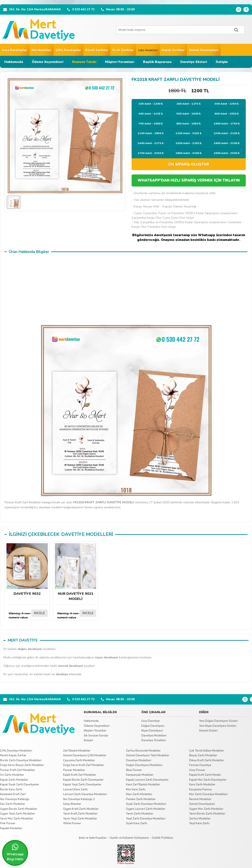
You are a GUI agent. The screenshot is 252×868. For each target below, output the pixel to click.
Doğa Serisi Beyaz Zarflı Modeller (22, 765)
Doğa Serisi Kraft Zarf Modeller (84, 765)
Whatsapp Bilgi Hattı (15, 852)
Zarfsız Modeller (200, 819)
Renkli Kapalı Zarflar (13, 755)
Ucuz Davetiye (151, 721)
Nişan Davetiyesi (152, 731)
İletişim (222, 62)
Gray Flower (197, 770)
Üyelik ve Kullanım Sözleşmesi (129, 838)
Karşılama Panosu (201, 790)
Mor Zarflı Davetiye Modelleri (208, 794)
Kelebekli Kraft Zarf (13, 794)
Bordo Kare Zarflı (11, 790)
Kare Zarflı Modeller (202, 785)
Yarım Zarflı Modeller (140, 814)
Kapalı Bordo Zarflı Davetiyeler (83, 780)
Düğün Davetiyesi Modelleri (144, 765)
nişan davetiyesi (106, 657)
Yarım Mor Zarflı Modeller (17, 819)
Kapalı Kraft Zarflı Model (205, 775)
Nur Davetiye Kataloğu (15, 799)
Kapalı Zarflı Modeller (14, 780)
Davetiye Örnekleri (154, 740)
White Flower (72, 823)
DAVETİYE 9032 (27, 570)
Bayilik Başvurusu (157, 62)
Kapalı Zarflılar (173, 50)
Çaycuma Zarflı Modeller (79, 760)
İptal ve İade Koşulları (93, 838)
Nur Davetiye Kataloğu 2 (79, 799)
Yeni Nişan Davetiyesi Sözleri (218, 726)
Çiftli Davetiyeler (68, 50)
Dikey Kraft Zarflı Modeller (207, 760)
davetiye (62, 674)
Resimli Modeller (200, 799)
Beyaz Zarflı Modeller (203, 755)
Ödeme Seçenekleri (48, 62)
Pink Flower (8, 823)
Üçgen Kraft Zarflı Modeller (81, 809)
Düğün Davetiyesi (153, 726)
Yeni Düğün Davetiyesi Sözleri (218, 721)
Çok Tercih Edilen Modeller (207, 751)
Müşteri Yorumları (120, 62)
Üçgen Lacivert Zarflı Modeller (146, 809)
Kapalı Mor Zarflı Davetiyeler (208, 780)
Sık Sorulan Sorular (96, 736)
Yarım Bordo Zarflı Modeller (207, 814)
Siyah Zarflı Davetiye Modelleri (146, 804)
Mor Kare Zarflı (136, 790)
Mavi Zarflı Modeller (139, 794)
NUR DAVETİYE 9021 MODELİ (76, 572)
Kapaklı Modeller (11, 828)
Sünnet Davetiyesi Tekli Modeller (148, 755)
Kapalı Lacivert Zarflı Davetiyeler (147, 780)
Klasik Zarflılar (97, 50)
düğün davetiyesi (30, 649)
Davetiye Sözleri (194, 62)
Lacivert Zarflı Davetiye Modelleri (85, 794)
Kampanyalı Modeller (140, 775)
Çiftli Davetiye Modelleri (16, 751)
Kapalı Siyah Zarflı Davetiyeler (20, 785)
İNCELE (40, 613)
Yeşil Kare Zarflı (199, 823)
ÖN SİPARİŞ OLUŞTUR (189, 164)
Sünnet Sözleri (208, 731)
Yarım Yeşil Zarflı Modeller (80, 819)
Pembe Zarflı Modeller (141, 799)
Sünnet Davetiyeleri (204, 50)
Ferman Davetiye (200, 765)
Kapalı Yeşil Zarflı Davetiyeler (82, 785)
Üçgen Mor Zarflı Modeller (206, 809)
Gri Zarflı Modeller (12, 775)
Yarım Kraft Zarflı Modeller (80, 814)
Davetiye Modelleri (154, 736)
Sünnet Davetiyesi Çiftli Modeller (85, 755)
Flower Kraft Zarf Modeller (18, 770)
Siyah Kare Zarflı (137, 823)
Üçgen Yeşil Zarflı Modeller (18, 814)
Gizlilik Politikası (163, 838)
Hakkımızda (14, 62)
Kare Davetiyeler (15, 50)
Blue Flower (134, 770)
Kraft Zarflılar (123, 50)
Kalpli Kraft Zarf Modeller (80, 775)
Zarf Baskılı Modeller (77, 751)
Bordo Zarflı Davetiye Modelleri (21, 760)
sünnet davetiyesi (71, 666)
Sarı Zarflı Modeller (13, 804)
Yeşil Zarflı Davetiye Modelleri (146, 819)
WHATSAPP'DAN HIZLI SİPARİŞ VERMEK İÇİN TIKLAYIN (189, 180)
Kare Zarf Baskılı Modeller (143, 785)
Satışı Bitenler (72, 804)
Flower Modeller (74, 770)
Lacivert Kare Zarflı (75, 790)
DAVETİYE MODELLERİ (87, 534)
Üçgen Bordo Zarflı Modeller (19, 809)
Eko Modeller (42, 50)
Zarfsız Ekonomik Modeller (143, 751)
